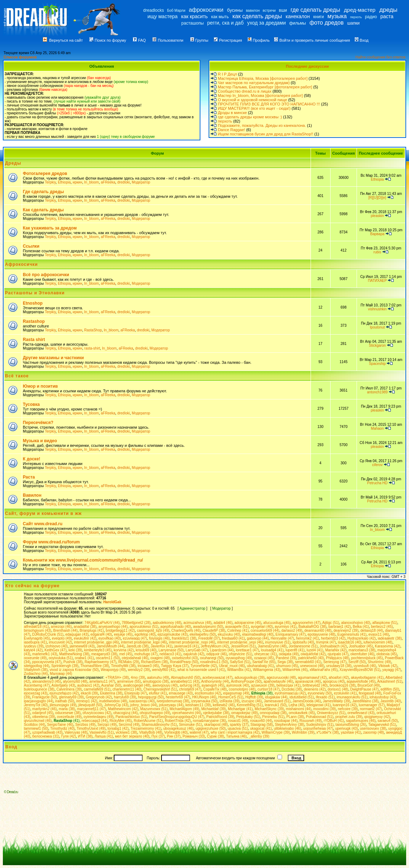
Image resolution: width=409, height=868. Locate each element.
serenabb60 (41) (308, 662)
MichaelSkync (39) (269, 709)
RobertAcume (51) (148, 721)
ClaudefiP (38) (214, 631)
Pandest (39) (286, 658)
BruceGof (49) (369, 685)
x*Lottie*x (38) (328, 732)
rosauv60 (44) (261, 721)
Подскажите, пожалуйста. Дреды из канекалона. (262, 125)
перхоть (356, 17)
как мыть (220, 17)
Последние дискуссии (307, 66)
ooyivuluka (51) (61, 658)
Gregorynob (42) (99, 697)
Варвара (377, 234)
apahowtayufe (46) (278, 681)
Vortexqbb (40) (176, 732)
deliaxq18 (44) (372, 631)
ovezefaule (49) (69, 717)
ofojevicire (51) (241, 654)
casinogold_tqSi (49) (153, 631)
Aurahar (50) (111, 685)
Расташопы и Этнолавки (35, 293)
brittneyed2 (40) (315, 685)
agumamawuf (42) (313, 678)
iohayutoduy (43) (383, 697)
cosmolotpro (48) (242, 689)
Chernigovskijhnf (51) (160, 689)
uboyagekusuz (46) (178, 728)
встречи (269, 11)
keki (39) (75, 650)
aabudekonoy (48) (167, 623)
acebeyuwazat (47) (218, 678)
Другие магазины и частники (53, 358)
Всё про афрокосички (46, 275)
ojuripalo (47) (338, 654)
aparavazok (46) (308, 681)
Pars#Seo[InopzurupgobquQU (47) (177, 717)
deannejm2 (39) (346, 631)
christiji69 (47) (190, 689)
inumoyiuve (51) (278, 642)
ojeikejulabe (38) (216, 713)
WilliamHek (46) (295, 670)
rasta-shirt (92, 348)
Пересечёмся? (38, 423)
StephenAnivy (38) (290, 725)
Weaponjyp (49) (113, 670)
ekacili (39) (90, 693)
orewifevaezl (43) (361, 713)
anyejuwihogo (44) (113, 627)
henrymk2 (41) (307, 638)
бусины (235, 10)
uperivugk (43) (347, 728)
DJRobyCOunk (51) (48, 634)
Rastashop (34, 321)
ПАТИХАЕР (377, 281)
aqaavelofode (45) (361, 681)
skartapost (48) (216, 725)
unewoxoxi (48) (312, 666)
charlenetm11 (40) (127, 689)
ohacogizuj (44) (126, 713)
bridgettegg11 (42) (121, 631)
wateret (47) (199, 732)
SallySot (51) (240, 662)
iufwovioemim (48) (378, 642)
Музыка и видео (40, 441)
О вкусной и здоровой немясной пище (252, 100)
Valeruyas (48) (76, 732)
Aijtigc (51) (331, 623)
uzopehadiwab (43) (47, 732)
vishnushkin (377, 309)
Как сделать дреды (43, 210)
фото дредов (327, 23)
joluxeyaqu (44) (171, 705)
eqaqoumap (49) (236, 693)
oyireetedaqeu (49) (98, 717)
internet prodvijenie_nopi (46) (192, 642)
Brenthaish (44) (65, 631)
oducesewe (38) (68, 713)
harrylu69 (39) (125, 697)
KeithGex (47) (56, 650)
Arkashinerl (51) (390, 681)
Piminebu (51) (273, 717)
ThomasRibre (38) (95, 666)
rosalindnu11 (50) (214, 662)
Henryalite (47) (282, 638)
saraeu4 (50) (388, 721)
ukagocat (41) (261, 728)
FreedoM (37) (209, 638)
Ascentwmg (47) (37, 685)
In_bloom (91, 182)
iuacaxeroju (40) (142, 701)
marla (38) (67, 709)
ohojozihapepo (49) (155, 713)
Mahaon (377, 428)
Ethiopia (64, 182)
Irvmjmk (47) (326, 642)
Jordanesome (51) (303, 646)
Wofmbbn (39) (303, 732)
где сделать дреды (315, 10)
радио (371, 17)
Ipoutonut (377, 327)
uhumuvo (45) (287, 666)
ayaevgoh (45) (213, 685)
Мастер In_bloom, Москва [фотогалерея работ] (260, 95)
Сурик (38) (215, 736)
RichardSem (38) (155, 662)
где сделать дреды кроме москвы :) (250, 117)
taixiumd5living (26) (351, 725)
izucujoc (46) (252, 701)
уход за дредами (266, 23)
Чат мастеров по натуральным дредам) (254, 83)
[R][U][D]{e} (377, 198)
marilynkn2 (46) (44, 709)
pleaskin (377, 216)
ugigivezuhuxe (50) (211, 728)
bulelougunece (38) (39, 689)
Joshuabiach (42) (333, 646)
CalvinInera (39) (69, 689)
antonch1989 (377, 392)
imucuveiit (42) (60, 642)
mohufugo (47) (146, 654)
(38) (262, 693)
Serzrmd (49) (129, 725)
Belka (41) (361, 627)
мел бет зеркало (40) (132, 736)
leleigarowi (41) (319, 705)
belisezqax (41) (288, 685)
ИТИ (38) (85, 736)
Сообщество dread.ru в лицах (245, 91)
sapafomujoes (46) (361, 721)
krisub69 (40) (146, 650)
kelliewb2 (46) (224, 705)
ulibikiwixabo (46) (288, 728)
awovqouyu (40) (165, 685)
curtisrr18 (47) (269, 689)
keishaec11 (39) (198, 705)
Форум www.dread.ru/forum (51, 542)
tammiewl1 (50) (36, 728)
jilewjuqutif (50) (90, 705)
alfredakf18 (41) (36, 627)
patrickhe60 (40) (311, 658)
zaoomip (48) (373, 732)
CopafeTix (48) (215, 689)
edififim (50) (390, 689)
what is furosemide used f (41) (201, 670)
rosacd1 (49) (238, 721)
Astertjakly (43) (63, 685)
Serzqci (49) (107, 725)
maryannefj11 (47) (91, 709)
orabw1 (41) (84, 658)
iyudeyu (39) (34, 646)
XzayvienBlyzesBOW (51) (360, 670)
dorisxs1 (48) (338, 689)
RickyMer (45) (121, 721)
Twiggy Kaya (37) (175, 666)
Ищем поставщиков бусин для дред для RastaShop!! (266, 134)
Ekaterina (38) (111, 693)
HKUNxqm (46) (204, 697)
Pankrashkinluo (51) (131, 717)
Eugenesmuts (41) (352, 634)
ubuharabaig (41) (260, 666)
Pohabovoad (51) (320, 717)
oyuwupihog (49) (239, 658)
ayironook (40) (238, 685)
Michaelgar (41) (240, 709)
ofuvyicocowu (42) (97, 713)
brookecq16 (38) (342, 685)
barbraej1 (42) (340, 627)
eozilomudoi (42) (208, 693)
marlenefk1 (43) (45, 654)
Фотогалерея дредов (45, 174)
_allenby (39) (259, 736)
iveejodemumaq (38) (173, 701)
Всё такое (17, 376)
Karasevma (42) (387, 646)
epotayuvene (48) (322, 634)
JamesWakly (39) (336, 701)
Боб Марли (176, 11)
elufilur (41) (158, 693)
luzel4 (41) (315, 650)
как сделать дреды (257, 16)
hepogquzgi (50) (151, 697)
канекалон (298, 16)
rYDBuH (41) (334, 721)
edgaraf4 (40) (101, 634)
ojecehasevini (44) (187, 713)
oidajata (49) (289, 654)
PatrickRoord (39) (220, 717)
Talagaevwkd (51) (382, 725)
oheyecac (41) (265, 654)
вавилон (253, 11)
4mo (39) (138, 678)
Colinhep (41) (238, 631)
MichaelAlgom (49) (185, 709)
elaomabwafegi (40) (258, 634)
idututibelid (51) (302, 697)
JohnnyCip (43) (116, 705)
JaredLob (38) (137, 646)
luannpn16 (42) (345, 705)
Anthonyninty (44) (215, 681)
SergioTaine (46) (60, 725)
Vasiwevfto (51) (102, 732)
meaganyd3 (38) (104, 654)
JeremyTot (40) (36, 705)
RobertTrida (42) (178, 721)
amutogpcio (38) (156, 681)
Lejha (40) (296, 705)
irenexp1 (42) (87, 701)
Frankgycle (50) (44, 697)
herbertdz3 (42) (333, 638)
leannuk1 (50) (275, 705)
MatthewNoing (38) (74, 654)
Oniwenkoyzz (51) (331, 713)
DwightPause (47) (364, 689)
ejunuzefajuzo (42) (64, 693)
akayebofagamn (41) (367, 678)
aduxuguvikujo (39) (250, 678)
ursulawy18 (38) (339, 666)
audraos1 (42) (88, 685)
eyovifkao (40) (110, 638)
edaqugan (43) (77, 634)
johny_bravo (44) (144, 705)
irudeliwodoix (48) (113, 701)
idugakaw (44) (276, 697)
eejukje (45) (123, 634)
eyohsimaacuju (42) (290, 693)
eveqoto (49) (62, 638)
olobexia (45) (387, 654)
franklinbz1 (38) (184, 638)
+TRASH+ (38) (117, 678)
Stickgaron (377, 345)
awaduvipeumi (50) (208, 627)
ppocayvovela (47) (47, 662)
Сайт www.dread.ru (43, 524)
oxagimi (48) (160, 658)
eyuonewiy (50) (320, 693)
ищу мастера (163, 16)
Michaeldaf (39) (214, 709)
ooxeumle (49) (35, 658)
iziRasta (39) (230, 701)
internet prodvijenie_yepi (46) (240, 642)
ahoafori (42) (339, 678)
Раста (29, 477)
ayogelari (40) (262, 627)
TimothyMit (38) (123, 666)
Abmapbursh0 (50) (186, 678)
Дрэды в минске (232, 113)
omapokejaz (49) (245, 713)
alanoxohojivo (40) (356, 623)
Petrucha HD (377, 483)
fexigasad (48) (370, 693)
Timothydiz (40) (63, 728)
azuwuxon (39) (263, 685)
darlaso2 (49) (292, 631)
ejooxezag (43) (36, 693)
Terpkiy (50, 182)
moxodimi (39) (325, 709)
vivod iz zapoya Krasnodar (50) (74, 670)
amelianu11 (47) (102, 681)
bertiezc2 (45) (382, 627)
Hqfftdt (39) (254, 697)
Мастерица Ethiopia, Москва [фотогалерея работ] (263, 78)
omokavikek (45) (302, 713)
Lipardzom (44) (222, 650)
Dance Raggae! (231, 130)
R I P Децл (227, 74)
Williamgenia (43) (267, 670)
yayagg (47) (392, 670)
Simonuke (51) (191, 725)
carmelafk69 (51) (97, 689)
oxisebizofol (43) (185, 658)
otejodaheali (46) (135, 658)
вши (283, 10)
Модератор (141, 182)
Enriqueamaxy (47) (291, 634)
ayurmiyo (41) (285, 627)
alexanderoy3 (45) (47, 681)
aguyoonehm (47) (306, 623)
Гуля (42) (69, 736)
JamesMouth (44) (111, 646)
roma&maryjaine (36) (209, 721)
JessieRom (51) (243, 646)
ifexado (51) (325, 697)
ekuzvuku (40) (229, 634)
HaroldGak (113, 602)
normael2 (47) (371, 709)
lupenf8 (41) (295, 650)
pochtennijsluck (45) (367, 658)
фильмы (298, 23)
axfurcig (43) (190, 685)
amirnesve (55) (129, 681)
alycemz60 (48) (75, 681)
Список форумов (20, 57)
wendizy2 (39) (139, 670)
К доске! (32, 459)
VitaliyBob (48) (151, 732)
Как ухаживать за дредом (50, 228)
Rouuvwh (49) (311, 721)
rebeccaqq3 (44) (95, 721)
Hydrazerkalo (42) (361, 638)
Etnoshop (33, 303)
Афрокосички (21, 264)
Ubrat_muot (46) (232, 666)
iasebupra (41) (35, 642)
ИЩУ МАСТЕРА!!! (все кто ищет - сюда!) (254, 108)
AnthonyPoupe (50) (246, 681)
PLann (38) (295, 717)
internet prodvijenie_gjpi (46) (97, 642)
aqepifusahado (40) (175, 627)
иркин (78, 182)
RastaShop (93, 330)
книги (319, 17)
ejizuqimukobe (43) (173, 634)
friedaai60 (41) (233, 638)
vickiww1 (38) (127, 732)
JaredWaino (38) (365, 701)
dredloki (124, 182)
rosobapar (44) (286, 721)
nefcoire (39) (348, 709)
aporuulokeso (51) (144, 627)
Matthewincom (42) (123, 709)
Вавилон (32, 495)
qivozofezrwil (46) (38, 721)
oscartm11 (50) (108, 658)
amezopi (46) (61, 627)
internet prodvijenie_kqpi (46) (144, 642)
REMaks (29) (129, 662)
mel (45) (126, 654)
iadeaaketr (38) (390, 638)
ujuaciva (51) (238, 728)
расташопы (193, 23)
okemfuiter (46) (362, 654)
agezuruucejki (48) (281, 678)
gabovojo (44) (258, 638)
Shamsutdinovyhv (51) (159, 725)
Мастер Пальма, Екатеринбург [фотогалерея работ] (265, 87)
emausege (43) (181, 693)
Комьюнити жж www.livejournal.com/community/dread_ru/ (83, 560)
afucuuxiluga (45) (277, 623)
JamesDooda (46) (306, 701)
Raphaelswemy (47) (100, 662)
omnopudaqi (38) (273, 713)
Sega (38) (285, 662)
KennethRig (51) (250, 705)
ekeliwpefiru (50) (203, 634)
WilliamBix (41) (239, 670)
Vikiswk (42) (388, 666)
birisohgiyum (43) (38, 631)
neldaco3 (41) (170, 654)
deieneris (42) (315, 689)
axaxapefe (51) (237, 627)
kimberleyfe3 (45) (98, 650)
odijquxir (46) (216, 654)
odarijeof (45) (43, 713)
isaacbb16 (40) (350, 642)
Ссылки (31, 246)
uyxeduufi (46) (365, 666)
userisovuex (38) (373, 728)
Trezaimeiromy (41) (146, 728)
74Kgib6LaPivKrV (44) (102, 623)
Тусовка (31, 404)
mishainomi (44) (299, 709)
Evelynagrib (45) (37, 638)
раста (387, 16)
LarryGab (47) (197, 650)
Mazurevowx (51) (154, 709)
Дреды (13, 163)
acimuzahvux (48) (197, 623)
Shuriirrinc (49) (379, 662)
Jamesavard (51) (277, 701)
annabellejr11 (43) (185, 681)
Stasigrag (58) (262, 725)
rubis (377, 252)
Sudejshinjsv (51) (320, 725)
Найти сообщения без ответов (380, 57)
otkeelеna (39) (44, 717)
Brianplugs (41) (92, 631)
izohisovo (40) (57, 646)
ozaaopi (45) (264, 658)
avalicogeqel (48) (137, 685)
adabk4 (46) (223, 623)
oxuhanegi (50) (212, 658)
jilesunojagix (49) (63, 705)
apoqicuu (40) (334, 681)
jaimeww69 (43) (82, 646)
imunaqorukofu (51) (352, 697)
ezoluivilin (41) (345, 693)
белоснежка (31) (46, 736)
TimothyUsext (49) (91, 728)
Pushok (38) (73, 662)
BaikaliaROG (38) (312, 627)
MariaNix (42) (336, 650)
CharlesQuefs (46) (186, 631)
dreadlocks (154, 10)
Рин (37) (174, 736)
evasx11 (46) (379, 634)
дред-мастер (360, 10)
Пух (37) (158, 736)
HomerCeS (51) (231, 697)
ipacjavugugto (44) (39, 701)
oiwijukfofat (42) (313, 654)
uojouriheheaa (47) (318, 728)
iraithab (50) (65, 701)
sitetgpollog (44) (37, 666)
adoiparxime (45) (248, 623)
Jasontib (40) (391, 701)
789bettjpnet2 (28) (136, 623)
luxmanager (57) (372, 705)
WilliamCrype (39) (276, 732)
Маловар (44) (61, 674)
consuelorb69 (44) (265, 631)
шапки (354, 23)
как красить (194, 16)
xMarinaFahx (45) (323, 670)
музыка (337, 16)
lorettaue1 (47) (247, 650)
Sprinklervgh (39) (65, 666)
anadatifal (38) (85, 627)
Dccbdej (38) (292, 689)
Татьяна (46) (236, 736)
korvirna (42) (124, 650)
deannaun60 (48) (318, 631)
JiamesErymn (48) (272, 646)
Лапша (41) (104, 736)
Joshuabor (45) (361, 646)
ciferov (377, 465)
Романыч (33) (194, 736)
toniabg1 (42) (118, 728)
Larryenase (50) (171, 650)
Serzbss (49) (85, 725)
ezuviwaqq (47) (135, 638)
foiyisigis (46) (159, 638)
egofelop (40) (145, 634)
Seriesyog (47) (335, 662)
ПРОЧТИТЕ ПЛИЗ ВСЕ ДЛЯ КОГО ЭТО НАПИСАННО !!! (269, 104)
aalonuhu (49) (158, 678)
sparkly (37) (239, 725)
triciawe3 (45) (148, 666)
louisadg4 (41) (272, 650)
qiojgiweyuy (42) (377, 717)
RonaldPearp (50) (184, 662)
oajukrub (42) (194, 654)
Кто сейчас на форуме (32, 586)
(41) (67, 721)
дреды (388, 10)
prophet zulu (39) (349, 717)
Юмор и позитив (40, 386)
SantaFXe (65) (264, 662)
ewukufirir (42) (85, 638)
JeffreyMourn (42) (215, 646)
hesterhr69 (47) (178, 697)
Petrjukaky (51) (248, 717)
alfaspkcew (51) (385, 623)
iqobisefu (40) (303, 642)
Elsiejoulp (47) (136, 693)
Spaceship (377, 364)
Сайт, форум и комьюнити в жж (43, 513)
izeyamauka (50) (204, 701)
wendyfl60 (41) (164, 670)
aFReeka (108, 182)
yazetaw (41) (351, 732)
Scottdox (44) (34, 725)
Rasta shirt (34, 340)
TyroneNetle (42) (204, 666)
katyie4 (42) (33, 650)
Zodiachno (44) (36, 674)
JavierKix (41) (161, 646)
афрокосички (206, 10)
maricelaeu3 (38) (362, 650)
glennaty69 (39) (71, 697)
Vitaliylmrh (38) (36, 670)
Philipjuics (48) (338, 658)
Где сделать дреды (43, 192)
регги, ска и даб (225, 23)
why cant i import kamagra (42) (235, 732)
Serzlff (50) (357, 662)
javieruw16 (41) (186, 646)
